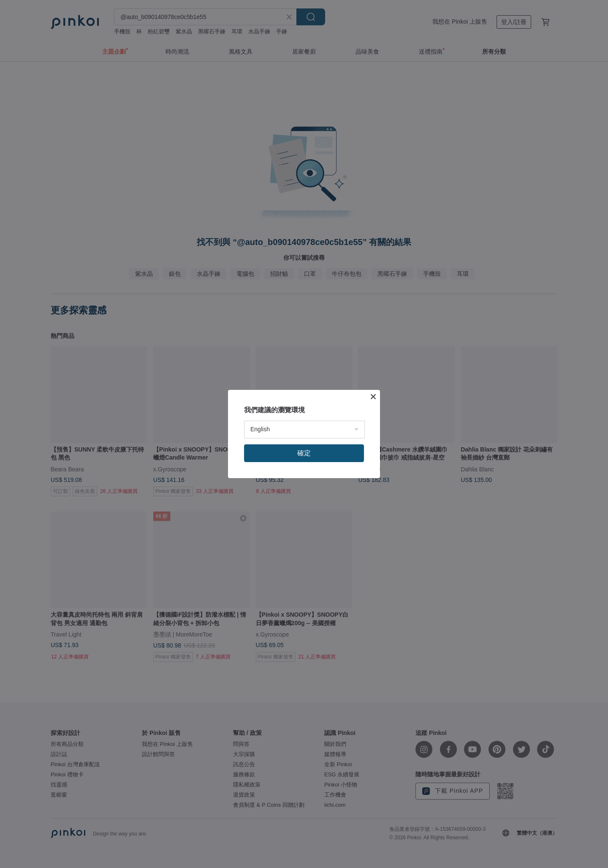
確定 (304, 453)
